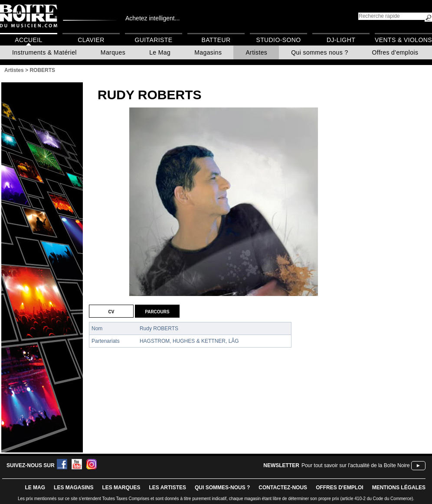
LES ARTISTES (167, 488)
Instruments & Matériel (44, 52)
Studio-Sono (278, 40)
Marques (113, 52)
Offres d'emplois (395, 52)
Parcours (157, 311)
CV (111, 311)
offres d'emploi (340, 488)
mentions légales (399, 488)
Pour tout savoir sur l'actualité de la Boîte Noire (356, 465)
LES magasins (74, 488)
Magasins (208, 52)
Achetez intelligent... (152, 18)
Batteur (216, 40)
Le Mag (160, 52)
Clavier (91, 40)
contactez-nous (283, 488)
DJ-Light (341, 40)
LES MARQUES (121, 488)
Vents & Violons (403, 40)
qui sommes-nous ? (222, 488)
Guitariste (154, 40)
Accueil (28, 40)
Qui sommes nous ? (319, 52)
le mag (35, 488)
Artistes (256, 52)
